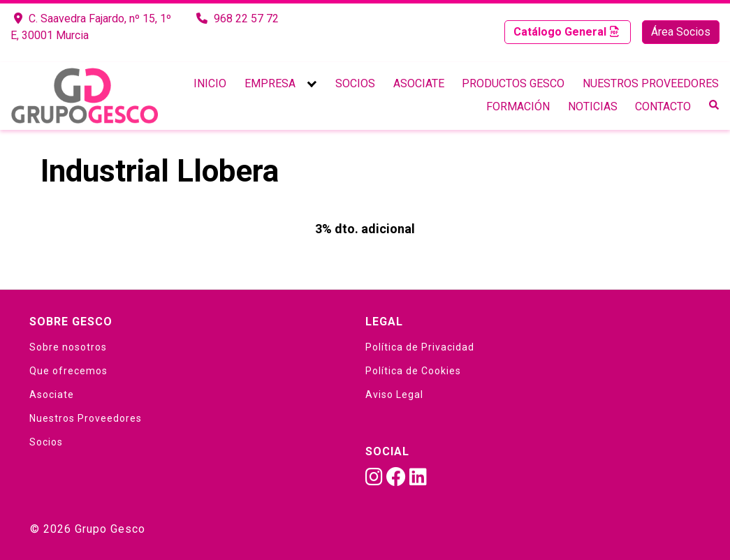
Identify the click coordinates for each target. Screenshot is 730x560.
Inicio (210, 83)
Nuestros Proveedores (651, 83)
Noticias (593, 106)
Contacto (663, 106)
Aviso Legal (394, 395)
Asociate (419, 83)
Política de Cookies (413, 371)
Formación (518, 106)
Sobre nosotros (68, 347)
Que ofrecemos (68, 371)
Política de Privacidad (420, 347)
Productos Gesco (513, 83)
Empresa (270, 83)
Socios (355, 83)
